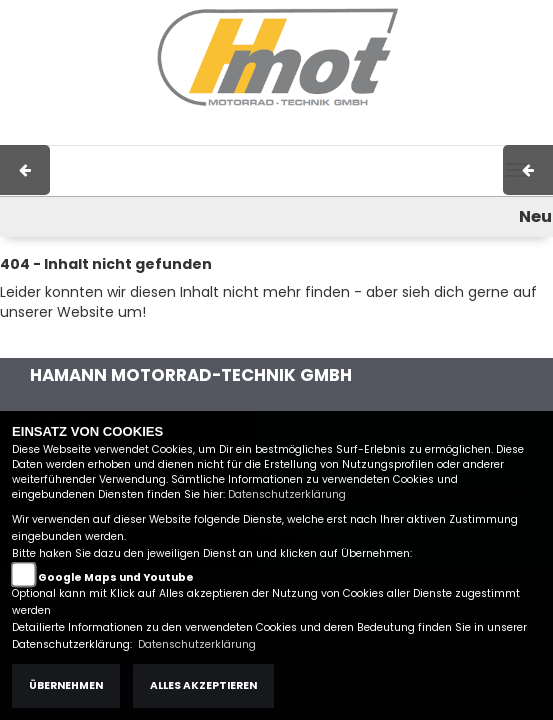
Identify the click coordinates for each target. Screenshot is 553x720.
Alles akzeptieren (203, 685)
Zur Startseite (47, 342)
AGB (360, 135)
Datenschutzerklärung (287, 494)
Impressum (291, 135)
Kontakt (416, 135)
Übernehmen (66, 685)
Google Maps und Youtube (116, 577)
